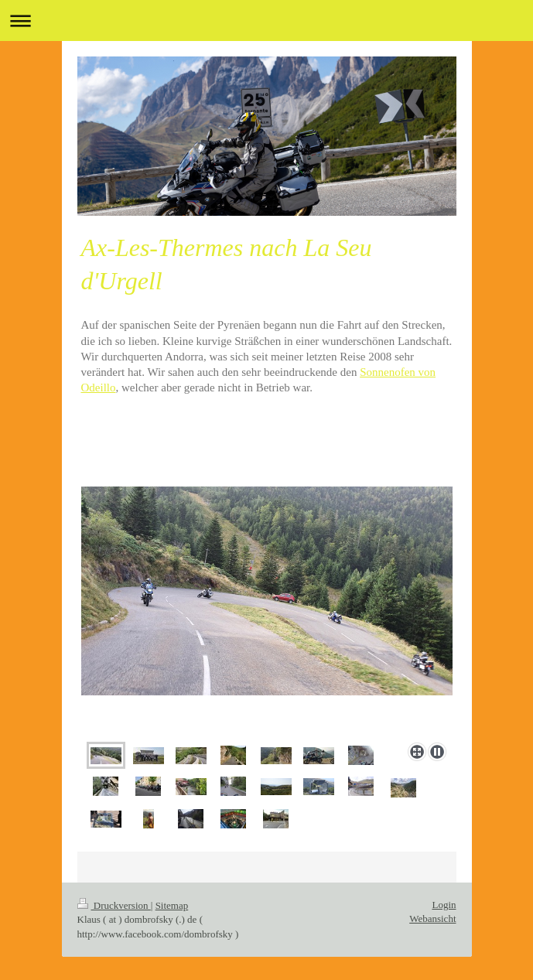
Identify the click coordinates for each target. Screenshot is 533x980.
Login (444, 905)
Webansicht (432, 919)
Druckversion (114, 905)
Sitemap (172, 905)
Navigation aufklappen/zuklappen (266, 20)
